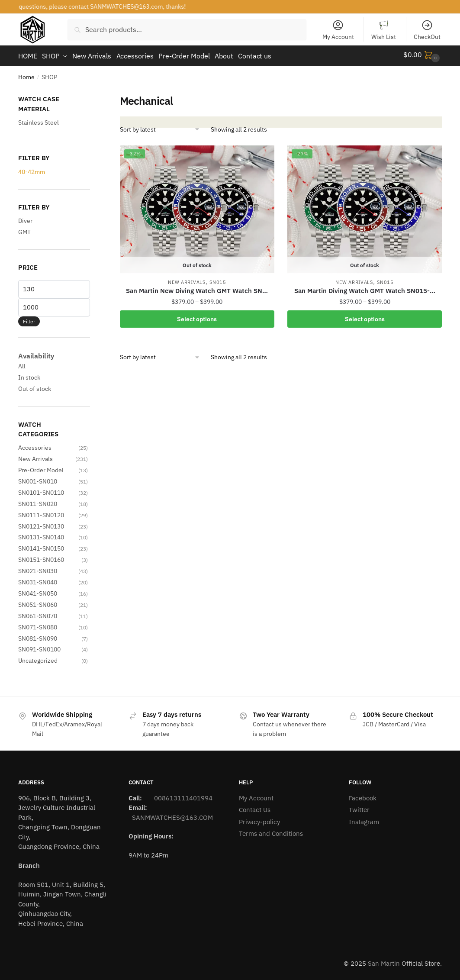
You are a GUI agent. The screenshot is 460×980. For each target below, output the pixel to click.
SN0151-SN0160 (41, 557)
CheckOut (427, 30)
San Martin (384, 960)
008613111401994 (182, 795)
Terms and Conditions (271, 830)
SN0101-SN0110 (41, 490)
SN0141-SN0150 (41, 545)
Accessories (35, 445)
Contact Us (255, 807)
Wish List (384, 30)
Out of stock (35, 386)
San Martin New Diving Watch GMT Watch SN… (197, 288)
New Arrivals (187, 279)
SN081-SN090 (38, 635)
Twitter (359, 807)
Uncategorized (38, 658)
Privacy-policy (259, 819)
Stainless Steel (39, 119)
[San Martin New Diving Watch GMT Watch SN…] (197, 206)
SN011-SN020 (38, 501)
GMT (24, 229)
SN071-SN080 (38, 624)
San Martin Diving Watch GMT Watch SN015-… (365, 288)
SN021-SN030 (38, 568)
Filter (29, 318)
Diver (25, 218)
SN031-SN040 (38, 579)
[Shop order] (160, 126)
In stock (29, 374)
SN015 (218, 279)
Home (26, 74)
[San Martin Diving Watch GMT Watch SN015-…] (365, 206)
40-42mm (32, 169)
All (22, 363)
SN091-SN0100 (39, 646)
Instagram (364, 819)
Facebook (363, 795)
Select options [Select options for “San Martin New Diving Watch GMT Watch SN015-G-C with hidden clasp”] (197, 316)
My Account (338, 30)
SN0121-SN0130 (41, 523)
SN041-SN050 (38, 590)
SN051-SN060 (38, 602)
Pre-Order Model (41, 467)
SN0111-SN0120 (41, 512)
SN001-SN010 (38, 478)
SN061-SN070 (38, 613)
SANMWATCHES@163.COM (172, 814)
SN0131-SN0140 (41, 534)
